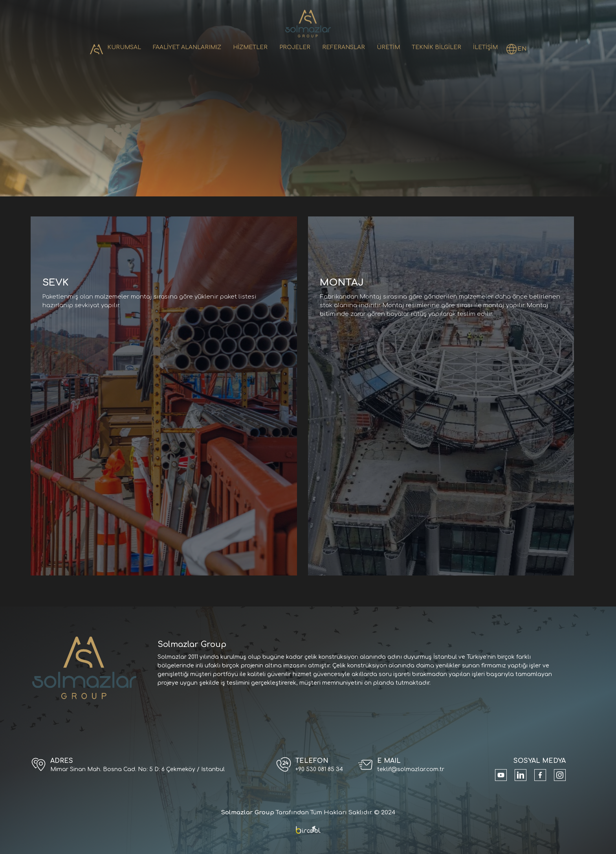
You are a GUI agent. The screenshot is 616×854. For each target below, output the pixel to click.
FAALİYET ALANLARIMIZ (187, 47)
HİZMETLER (250, 47)
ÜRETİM (388, 47)
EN (522, 49)
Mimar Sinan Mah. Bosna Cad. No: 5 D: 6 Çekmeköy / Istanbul (137, 769)
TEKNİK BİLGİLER (436, 47)
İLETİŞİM (485, 47)
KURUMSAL (124, 47)
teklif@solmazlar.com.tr (411, 769)
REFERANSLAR (344, 47)
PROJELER (295, 47)
